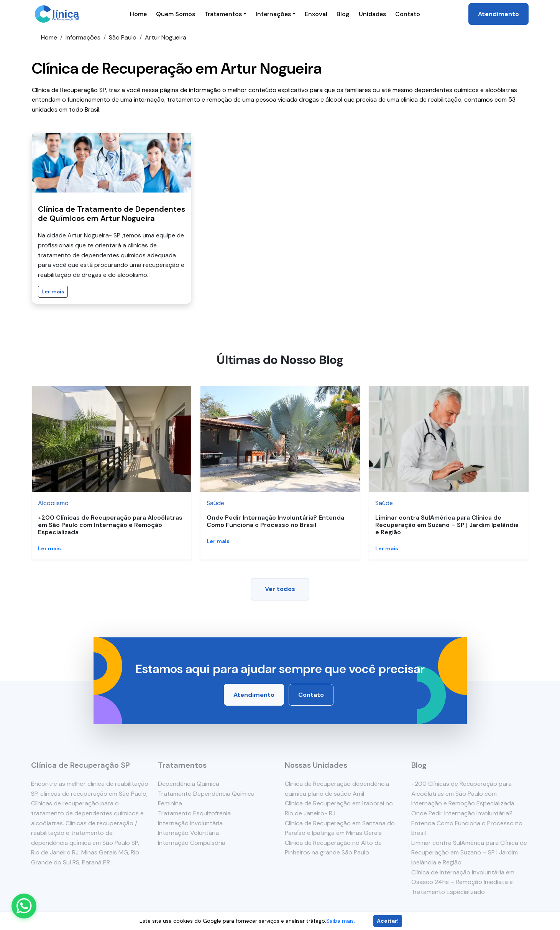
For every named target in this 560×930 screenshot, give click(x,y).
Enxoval (316, 14)
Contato (408, 14)
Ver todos (280, 589)
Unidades (372, 14)
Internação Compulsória (191, 843)
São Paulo (123, 37)
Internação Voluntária (188, 833)
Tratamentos (223, 14)
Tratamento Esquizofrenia (194, 813)
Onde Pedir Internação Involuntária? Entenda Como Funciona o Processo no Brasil (275, 521)
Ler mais (53, 291)
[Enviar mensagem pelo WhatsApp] (24, 906)
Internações (273, 14)
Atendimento (498, 14)
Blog (343, 14)
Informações (83, 37)
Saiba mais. (341, 921)
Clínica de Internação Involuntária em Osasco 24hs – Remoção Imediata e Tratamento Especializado (463, 882)
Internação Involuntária (190, 823)
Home (138, 14)
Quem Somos (176, 14)
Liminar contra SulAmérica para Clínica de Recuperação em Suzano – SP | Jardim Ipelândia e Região (447, 525)
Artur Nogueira (166, 37)
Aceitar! (388, 921)
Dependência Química (188, 784)
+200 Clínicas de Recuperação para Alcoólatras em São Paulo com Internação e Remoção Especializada (110, 525)
